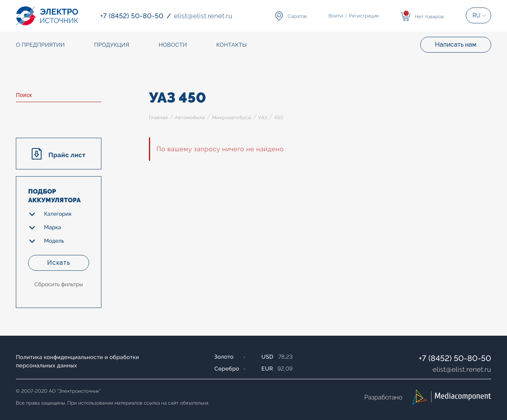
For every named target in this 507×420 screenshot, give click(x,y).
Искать (59, 263)
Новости (173, 45)
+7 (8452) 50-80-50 (455, 358)
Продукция (112, 45)
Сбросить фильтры (59, 285)
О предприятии (40, 45)
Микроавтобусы (232, 118)
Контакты (232, 45)
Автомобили (190, 118)
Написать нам (456, 45)
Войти (336, 16)
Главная (158, 118)
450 (279, 118)
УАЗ (263, 118)
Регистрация (364, 16)
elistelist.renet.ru (462, 369)
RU (477, 15)
